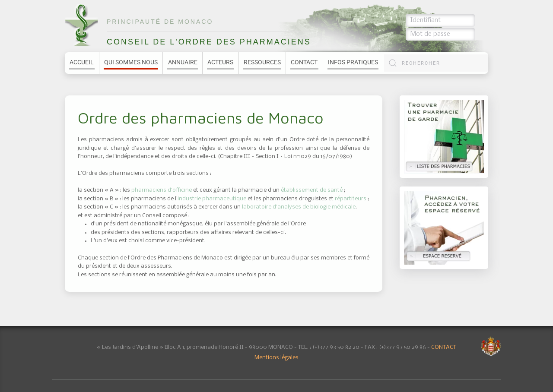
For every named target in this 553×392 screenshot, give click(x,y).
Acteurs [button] (220, 62)
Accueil (82, 62)
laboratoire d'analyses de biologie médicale (299, 207)
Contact (304, 62)
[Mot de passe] (440, 34)
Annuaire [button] (183, 62)
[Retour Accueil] (81, 25)
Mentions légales (276, 358)
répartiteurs (351, 199)
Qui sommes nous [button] (131, 62)
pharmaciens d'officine (162, 190)
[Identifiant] (440, 20)
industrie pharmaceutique (212, 199)
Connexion (467, 34)
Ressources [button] (262, 62)
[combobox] (436, 63)
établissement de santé (312, 190)
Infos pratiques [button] (353, 62)
